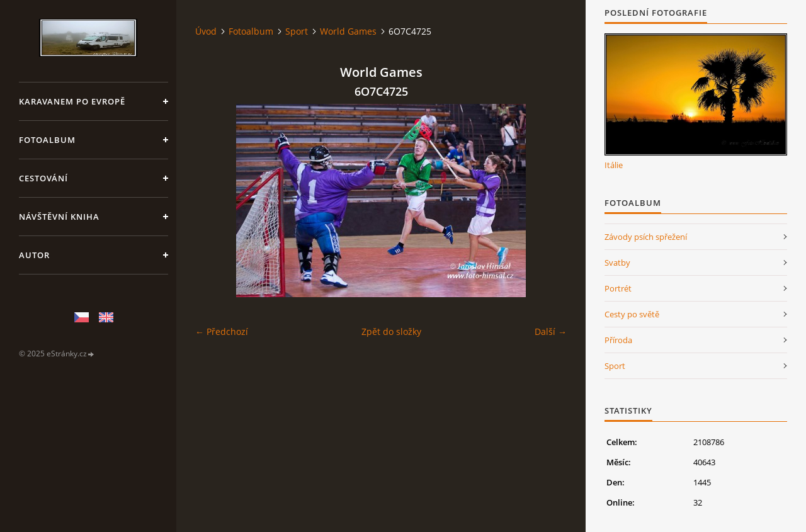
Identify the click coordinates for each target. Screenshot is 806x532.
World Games (348, 31)
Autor (34, 255)
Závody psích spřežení (646, 237)
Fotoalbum (47, 140)
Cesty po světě (632, 314)
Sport (297, 31)
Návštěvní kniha (59, 217)
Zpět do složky (391, 331)
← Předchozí (222, 331)
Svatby (617, 263)
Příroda (618, 340)
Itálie (614, 165)
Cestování (43, 178)
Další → (551, 331)
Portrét (618, 288)
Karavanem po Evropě (72, 101)
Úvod (206, 31)
